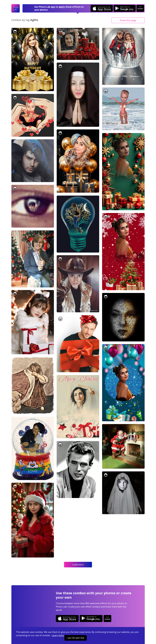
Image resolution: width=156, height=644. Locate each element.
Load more (78, 565)
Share (128, 20)
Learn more (58, 635)
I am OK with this (76, 638)
